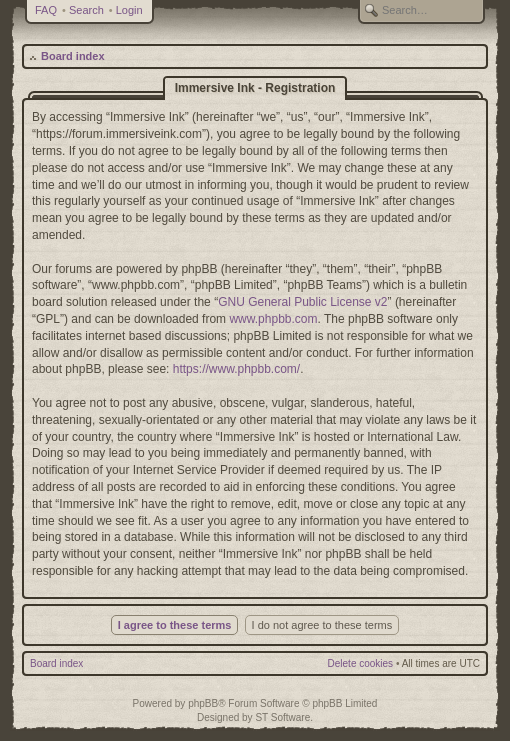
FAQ (46, 10)
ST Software (282, 717)
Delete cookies (361, 663)
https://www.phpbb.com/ (236, 369)
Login (129, 10)
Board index (73, 56)
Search (86, 10)
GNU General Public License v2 (302, 302)
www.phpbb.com (273, 319)
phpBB (203, 703)
